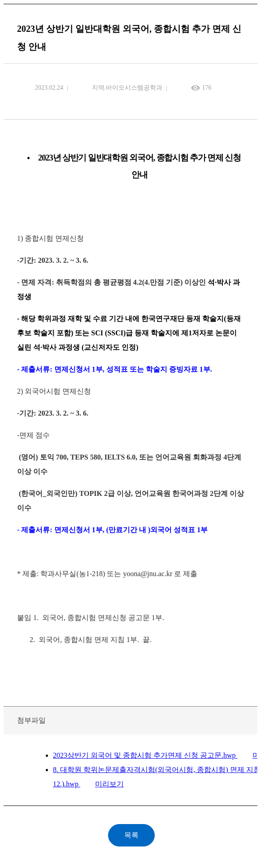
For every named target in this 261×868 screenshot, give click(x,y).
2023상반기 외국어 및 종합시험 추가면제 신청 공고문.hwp (145, 755)
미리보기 (109, 784)
